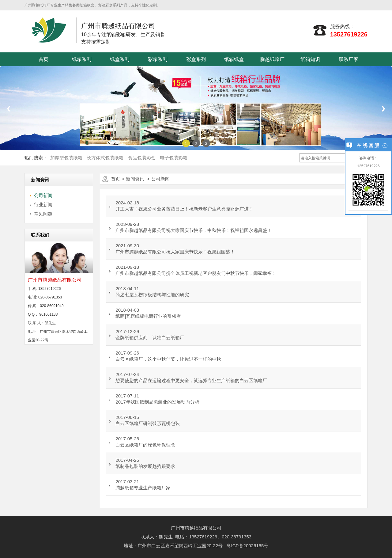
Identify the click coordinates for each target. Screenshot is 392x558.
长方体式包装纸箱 (105, 158)
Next (384, 109)
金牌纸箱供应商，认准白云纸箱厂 (150, 338)
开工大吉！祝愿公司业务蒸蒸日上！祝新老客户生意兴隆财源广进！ (184, 209)
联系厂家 (349, 59)
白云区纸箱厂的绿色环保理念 (145, 445)
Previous (8, 109)
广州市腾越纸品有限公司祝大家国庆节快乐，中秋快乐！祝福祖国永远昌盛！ (194, 230)
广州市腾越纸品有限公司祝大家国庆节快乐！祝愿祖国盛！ (175, 252)
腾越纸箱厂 (272, 59)
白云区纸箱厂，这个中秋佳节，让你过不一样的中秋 (168, 359)
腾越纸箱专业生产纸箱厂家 (143, 488)
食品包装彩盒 (142, 158)
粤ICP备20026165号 (248, 546)
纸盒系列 (120, 59)
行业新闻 (43, 205)
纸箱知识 (310, 59)
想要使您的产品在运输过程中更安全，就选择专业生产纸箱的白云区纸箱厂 (191, 380)
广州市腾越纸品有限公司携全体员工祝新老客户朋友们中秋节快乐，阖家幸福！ (196, 273)
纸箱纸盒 (234, 59)
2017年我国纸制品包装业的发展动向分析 (157, 402)
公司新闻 (43, 195)
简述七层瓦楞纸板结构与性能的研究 (152, 295)
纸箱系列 (82, 59)
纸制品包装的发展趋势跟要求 (145, 466)
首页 (43, 59)
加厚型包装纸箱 (66, 158)
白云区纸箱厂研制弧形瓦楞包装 (148, 423)
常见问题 (43, 214)
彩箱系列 (158, 59)
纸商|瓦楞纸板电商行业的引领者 (148, 316)
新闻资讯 (135, 179)
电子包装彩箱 (174, 158)
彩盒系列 (196, 59)
